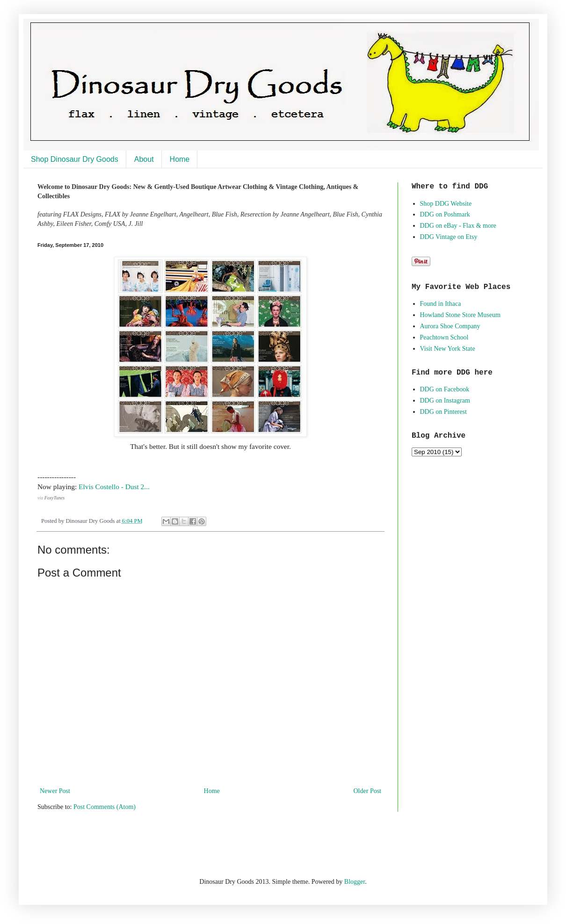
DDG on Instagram (445, 401)
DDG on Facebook (445, 389)
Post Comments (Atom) (105, 807)
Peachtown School (444, 337)
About (144, 159)
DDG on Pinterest (443, 412)
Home (180, 159)
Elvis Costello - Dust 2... (114, 487)
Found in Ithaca (441, 304)
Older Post (368, 791)
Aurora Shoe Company (450, 326)
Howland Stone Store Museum (460, 315)
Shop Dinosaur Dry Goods (75, 159)
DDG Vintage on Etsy (449, 237)
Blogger (355, 882)
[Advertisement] (147, 843)
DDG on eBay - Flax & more (458, 226)
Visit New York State (448, 349)
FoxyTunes (54, 498)
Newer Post (55, 791)
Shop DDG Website (446, 204)
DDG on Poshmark (445, 214)
